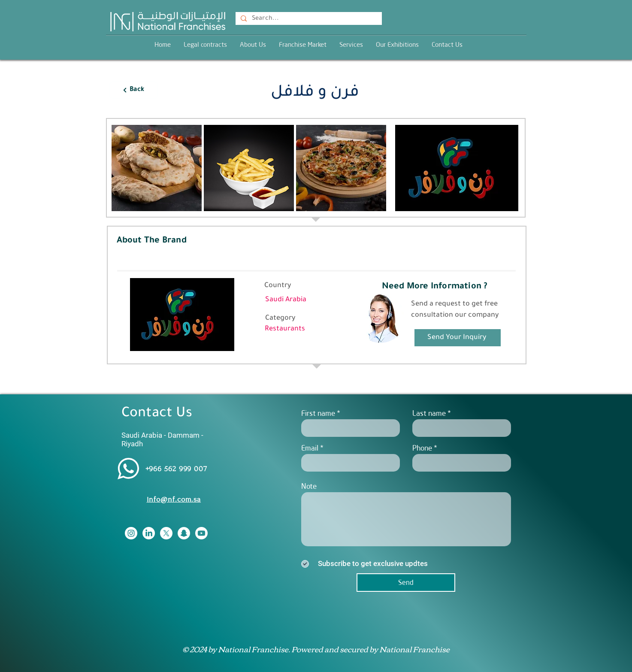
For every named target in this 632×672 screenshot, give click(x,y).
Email (310, 448)
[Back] (133, 90)
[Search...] (308, 19)
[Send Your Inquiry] (458, 338)
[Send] (406, 583)
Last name (429, 413)
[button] (351, 44)
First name (318, 413)
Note (309, 486)
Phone (422, 448)
